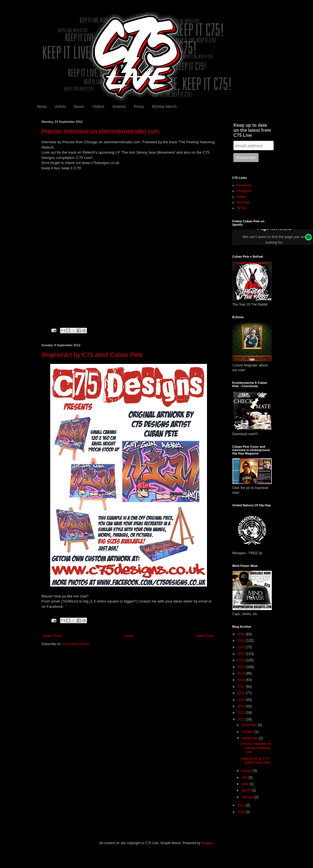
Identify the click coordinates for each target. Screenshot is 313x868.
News (42, 107)
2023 (242, 647)
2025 (242, 634)
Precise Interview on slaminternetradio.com (101, 131)
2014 (242, 706)
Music (79, 107)
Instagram (244, 191)
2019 (242, 673)
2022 (242, 654)
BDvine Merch (164, 107)
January (248, 797)
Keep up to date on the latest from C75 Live (252, 130)
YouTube (243, 202)
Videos (98, 107)
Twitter (241, 197)
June (246, 784)
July (245, 777)
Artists (60, 107)
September (250, 738)
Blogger (207, 843)
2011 (242, 805)
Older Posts (205, 636)
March (247, 790)
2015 (242, 700)
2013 (242, 713)
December (250, 725)
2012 (242, 719)
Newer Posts (52, 636)
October (248, 732)
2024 (242, 641)
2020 (242, 667)
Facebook (244, 185)
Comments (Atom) (76, 644)
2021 (242, 660)
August (247, 771)
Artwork (119, 107)
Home (129, 636)
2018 (242, 680)
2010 (242, 812)
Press (139, 107)
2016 (242, 693)
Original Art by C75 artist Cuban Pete (92, 355)
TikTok (241, 208)
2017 (242, 687)
